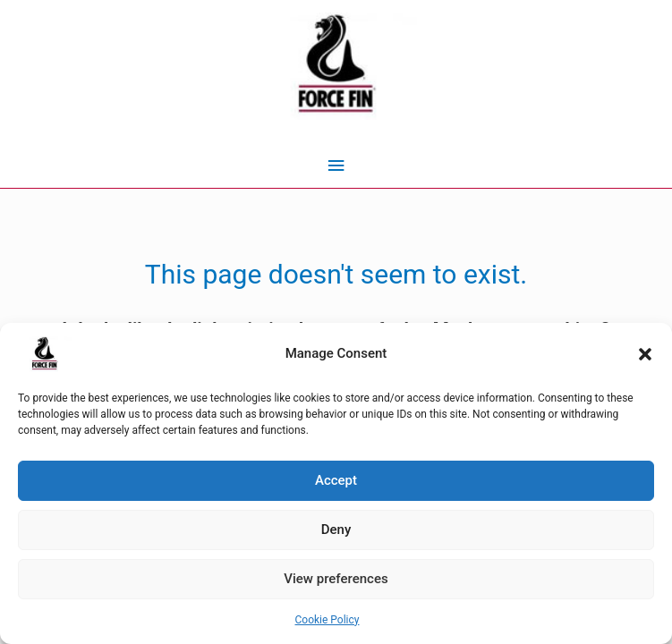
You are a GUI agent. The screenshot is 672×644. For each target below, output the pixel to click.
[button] (645, 354)
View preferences (336, 579)
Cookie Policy (327, 620)
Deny (336, 530)
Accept (336, 480)
